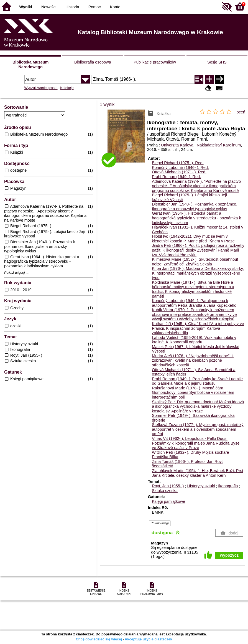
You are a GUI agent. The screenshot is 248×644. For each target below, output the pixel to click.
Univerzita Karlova (177, 145)
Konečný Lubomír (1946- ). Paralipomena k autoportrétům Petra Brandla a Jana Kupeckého (194, 303)
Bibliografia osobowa (93, 62)
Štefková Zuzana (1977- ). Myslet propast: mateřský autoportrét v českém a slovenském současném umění (198, 429)
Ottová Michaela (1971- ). (179, 172)
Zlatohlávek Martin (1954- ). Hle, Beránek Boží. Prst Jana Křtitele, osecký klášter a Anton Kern (198, 473)
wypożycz (229, 555)
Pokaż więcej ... (16, 273)
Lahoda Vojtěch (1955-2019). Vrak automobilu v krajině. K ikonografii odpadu (194, 340)
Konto (115, 7)
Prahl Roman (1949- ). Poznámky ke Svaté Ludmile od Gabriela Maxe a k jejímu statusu (197, 381)
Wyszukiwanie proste (41, 88)
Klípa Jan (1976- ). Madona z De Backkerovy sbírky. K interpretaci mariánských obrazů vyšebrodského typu (198, 273)
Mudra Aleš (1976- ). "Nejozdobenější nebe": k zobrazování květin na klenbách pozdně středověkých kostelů (193, 360)
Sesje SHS (217, 62)
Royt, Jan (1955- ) (168, 486)
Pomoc (95, 7)
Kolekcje (67, 88)
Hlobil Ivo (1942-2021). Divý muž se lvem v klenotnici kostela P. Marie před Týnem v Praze (193, 239)
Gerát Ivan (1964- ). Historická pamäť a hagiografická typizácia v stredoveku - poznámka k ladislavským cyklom (196, 218)
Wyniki (26, 7)
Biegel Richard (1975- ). (178, 163)
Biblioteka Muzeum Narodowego (30, 64)
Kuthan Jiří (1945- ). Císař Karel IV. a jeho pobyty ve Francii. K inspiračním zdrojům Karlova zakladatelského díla (198, 328)
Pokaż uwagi (159, 523)
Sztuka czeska (165, 491)
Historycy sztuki (201, 486)
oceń (241, 112)
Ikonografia (228, 486)
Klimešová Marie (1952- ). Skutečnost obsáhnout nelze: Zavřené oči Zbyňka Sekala (195, 262)
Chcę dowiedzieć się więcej (99, 639)
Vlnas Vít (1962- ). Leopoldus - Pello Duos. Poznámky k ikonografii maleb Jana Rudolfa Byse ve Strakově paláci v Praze (196, 443)
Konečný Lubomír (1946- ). (180, 168)
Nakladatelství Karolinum (219, 145)
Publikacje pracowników (155, 62)
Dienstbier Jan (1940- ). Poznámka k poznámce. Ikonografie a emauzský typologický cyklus (195, 206)
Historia (72, 7)
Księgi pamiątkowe (168, 501)
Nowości (49, 7)
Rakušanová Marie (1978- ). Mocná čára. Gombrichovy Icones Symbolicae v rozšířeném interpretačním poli (193, 393)
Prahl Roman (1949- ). (176, 177)
